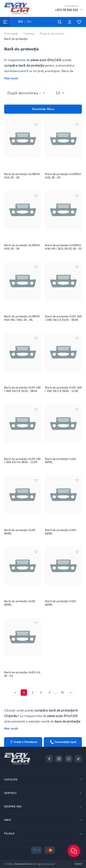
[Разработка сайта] (78, 864)
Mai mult (11, 78)
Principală (11, 34)
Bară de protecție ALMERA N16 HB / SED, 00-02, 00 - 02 (63, 247)
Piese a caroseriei (52, 34)
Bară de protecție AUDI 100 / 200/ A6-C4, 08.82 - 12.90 (63, 389)
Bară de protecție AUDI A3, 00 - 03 (22, 674)
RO (20, 22)
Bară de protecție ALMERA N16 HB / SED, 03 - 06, (22, 318)
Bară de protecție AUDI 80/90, (61, 461)
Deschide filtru (43, 109)
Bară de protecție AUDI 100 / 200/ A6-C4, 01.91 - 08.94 (63, 318)
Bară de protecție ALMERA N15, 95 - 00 (22, 176)
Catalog (29, 34)
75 (62, 693)
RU (29, 22)
